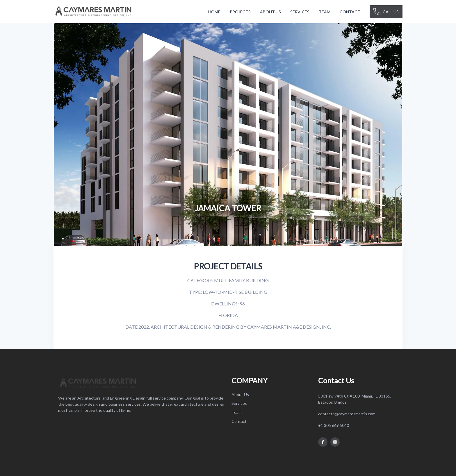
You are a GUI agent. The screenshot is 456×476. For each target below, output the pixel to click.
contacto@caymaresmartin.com (347, 414)
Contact (239, 421)
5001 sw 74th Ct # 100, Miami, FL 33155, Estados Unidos (355, 399)
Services (239, 403)
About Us (240, 394)
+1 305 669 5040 (334, 425)
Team (237, 412)
